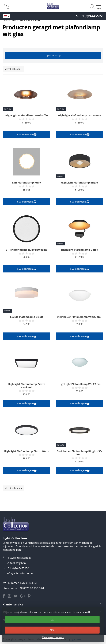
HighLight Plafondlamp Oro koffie (26, 115)
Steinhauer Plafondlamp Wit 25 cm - (80, 317)
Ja (52, 620)
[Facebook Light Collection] (5, 596)
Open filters (53, 55)
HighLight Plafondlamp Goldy (79, 250)
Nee (52, 630)
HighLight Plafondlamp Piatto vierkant (26, 385)
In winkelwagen (27, 134)
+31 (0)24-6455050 (91, 16)
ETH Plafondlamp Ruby (27, 182)
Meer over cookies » (53, 637)
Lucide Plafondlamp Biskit (26, 317)
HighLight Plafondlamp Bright (80, 182)
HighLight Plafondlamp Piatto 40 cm (26, 451)
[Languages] (6, 16)
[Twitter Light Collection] (17, 596)
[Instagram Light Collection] (11, 596)
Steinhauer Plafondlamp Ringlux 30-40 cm (80, 453)
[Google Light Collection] (24, 596)
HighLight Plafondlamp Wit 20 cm (80, 384)
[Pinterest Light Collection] (30, 596)
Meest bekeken (14, 69)
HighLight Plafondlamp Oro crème (80, 115)
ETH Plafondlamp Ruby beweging (26, 250)
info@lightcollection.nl (20, 573)
